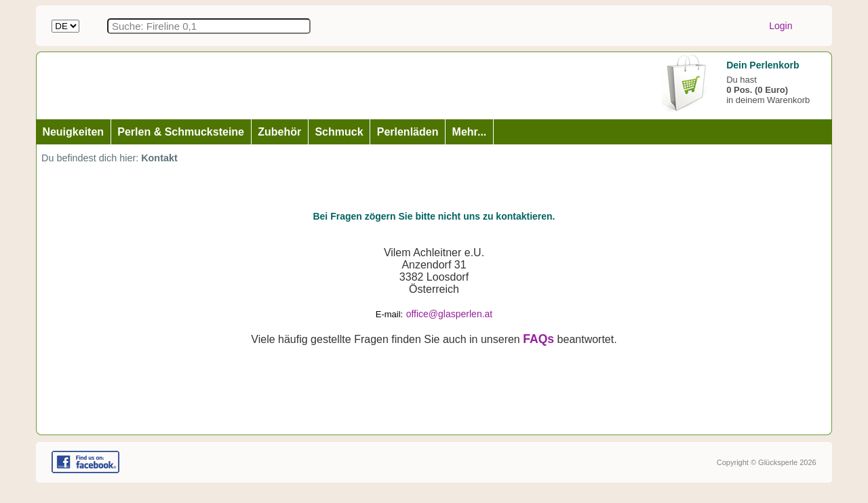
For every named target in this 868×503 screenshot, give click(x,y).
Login (781, 26)
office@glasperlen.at (450, 314)
